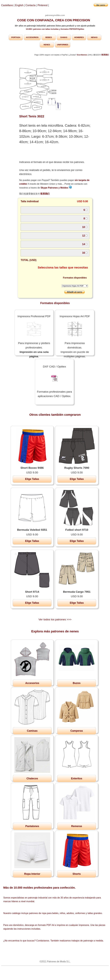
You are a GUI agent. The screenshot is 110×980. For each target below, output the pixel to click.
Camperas (77, 731)
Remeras (77, 826)
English (19, 5)
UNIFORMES (63, 45)
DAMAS (64, 37)
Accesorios (32, 683)
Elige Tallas (32, 479)
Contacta (31, 5)
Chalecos (32, 778)
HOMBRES (79, 37)
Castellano (7, 5)
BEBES (49, 37)
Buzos (77, 683)
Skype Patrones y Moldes (56, 188)
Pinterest (43, 5)
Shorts (77, 874)
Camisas (32, 731)
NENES (47, 45)
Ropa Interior (32, 874)
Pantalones (32, 826)
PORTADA (16, 37)
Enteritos (77, 778)
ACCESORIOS (32, 37)
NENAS (94, 37)
